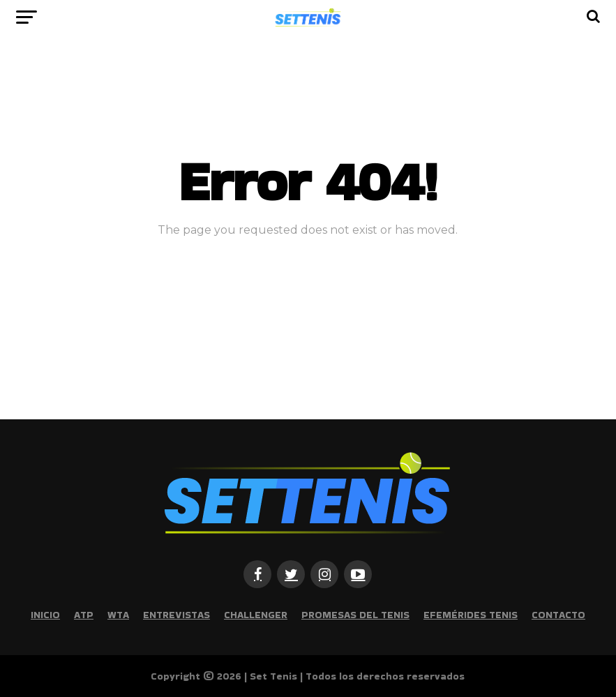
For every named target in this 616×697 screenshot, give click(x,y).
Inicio (45, 615)
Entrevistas (176, 615)
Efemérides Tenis (471, 615)
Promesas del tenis (355, 615)
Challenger (256, 615)
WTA (118, 615)
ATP (84, 615)
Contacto (558, 615)
